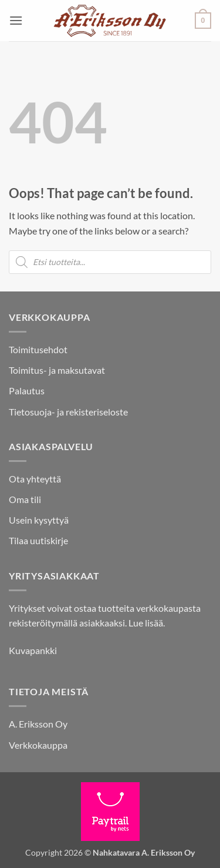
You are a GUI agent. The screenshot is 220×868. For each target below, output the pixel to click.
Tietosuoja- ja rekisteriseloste (68, 412)
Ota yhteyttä (35, 479)
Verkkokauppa (38, 745)
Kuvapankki (33, 650)
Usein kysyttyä (39, 520)
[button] (16, 20)
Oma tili (25, 499)
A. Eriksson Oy (38, 724)
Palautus (27, 391)
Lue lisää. (147, 623)
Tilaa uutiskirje (38, 540)
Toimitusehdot (38, 349)
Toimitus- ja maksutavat (57, 370)
